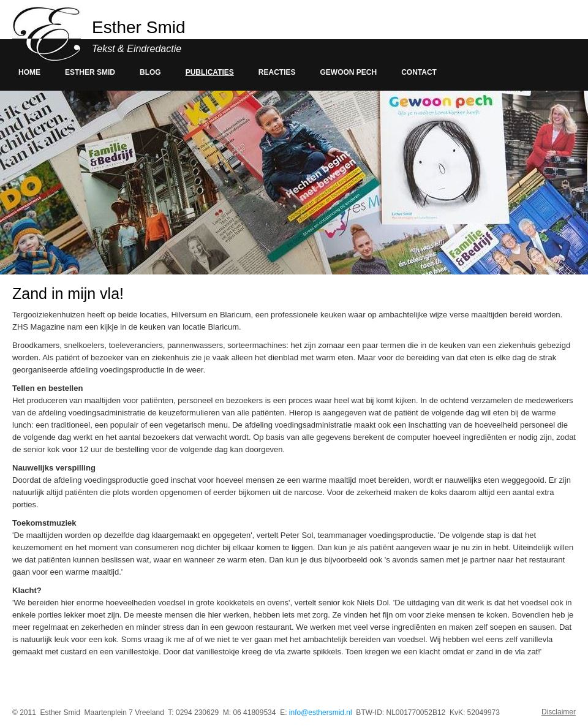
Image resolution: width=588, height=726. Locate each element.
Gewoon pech (349, 72)
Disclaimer (559, 712)
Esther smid (90, 72)
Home (29, 72)
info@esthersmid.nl (321, 713)
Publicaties (210, 72)
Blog (150, 72)
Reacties (277, 72)
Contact (419, 72)
